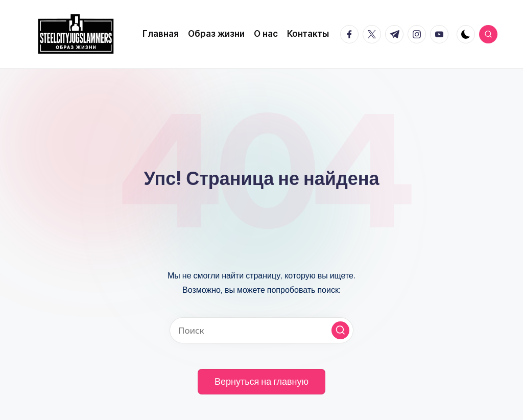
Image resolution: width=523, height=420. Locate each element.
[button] (340, 330)
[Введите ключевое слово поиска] (261, 330)
